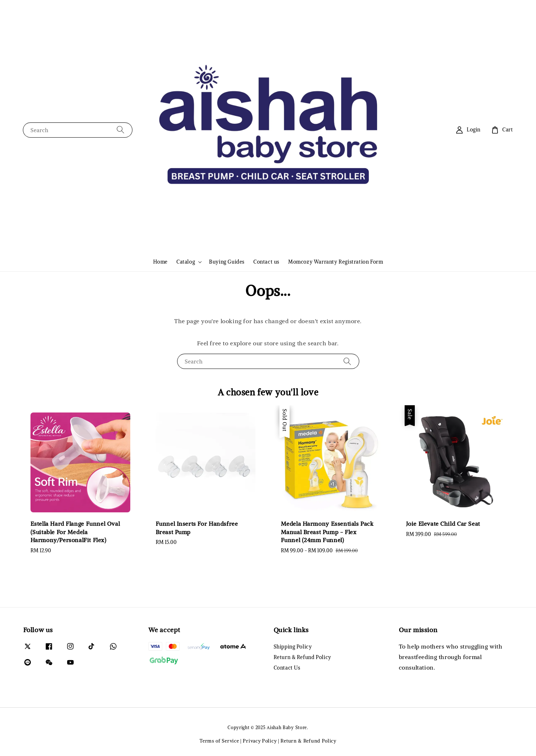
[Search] (120, 130)
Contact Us (287, 668)
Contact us (266, 262)
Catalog (186, 262)
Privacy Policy (260, 741)
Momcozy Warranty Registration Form (335, 262)
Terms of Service (219, 741)
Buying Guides (227, 262)
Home (160, 262)
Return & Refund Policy (302, 657)
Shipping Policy (293, 647)
